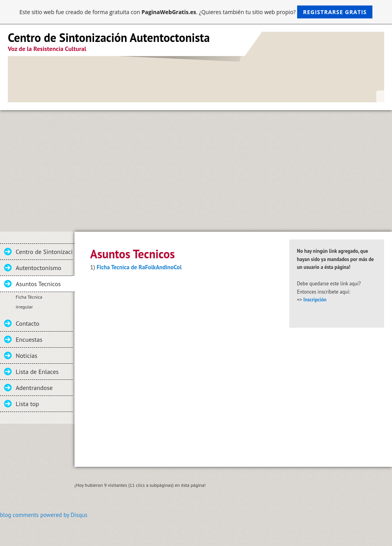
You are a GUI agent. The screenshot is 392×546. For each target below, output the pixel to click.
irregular (24, 307)
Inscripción (315, 300)
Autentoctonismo (38, 268)
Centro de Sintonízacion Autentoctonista (44, 252)
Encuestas (29, 339)
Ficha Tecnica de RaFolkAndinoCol (139, 267)
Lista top (27, 404)
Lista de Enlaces (37, 372)
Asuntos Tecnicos (38, 284)
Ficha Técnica (29, 297)
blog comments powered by (44, 515)
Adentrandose (34, 388)
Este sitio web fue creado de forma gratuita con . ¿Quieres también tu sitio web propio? (196, 12)
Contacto (27, 323)
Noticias (26, 356)
